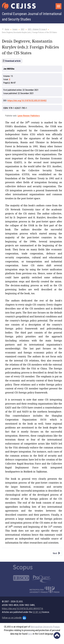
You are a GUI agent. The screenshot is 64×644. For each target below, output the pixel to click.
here (30, 634)
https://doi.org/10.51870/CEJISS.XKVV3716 (22, 609)
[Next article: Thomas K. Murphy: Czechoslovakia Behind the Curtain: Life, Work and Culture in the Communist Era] (57, 553)
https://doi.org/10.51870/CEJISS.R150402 (27, 100)
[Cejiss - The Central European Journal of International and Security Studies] (19, 6)
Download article (13, 61)
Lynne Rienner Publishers (29, 116)
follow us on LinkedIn (14, 618)
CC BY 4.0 (37, 612)
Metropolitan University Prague (45, 627)
